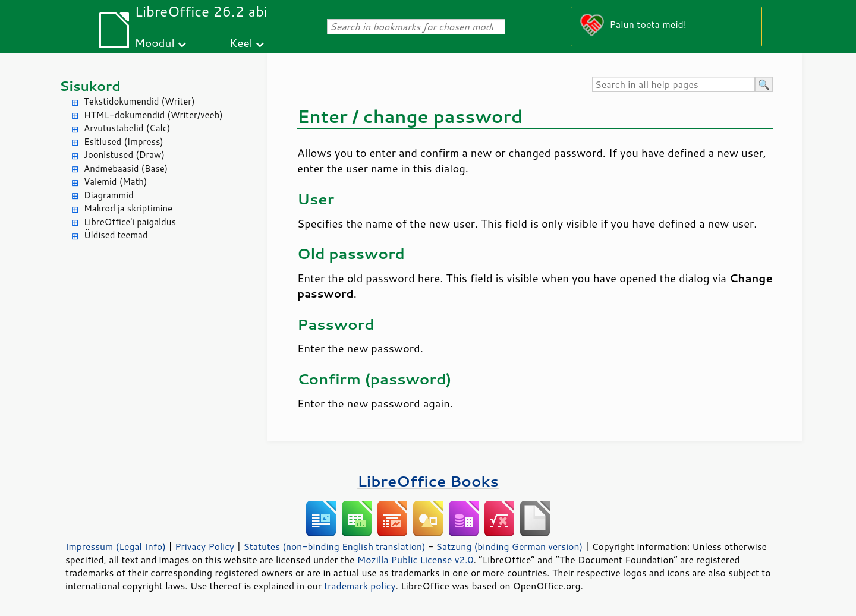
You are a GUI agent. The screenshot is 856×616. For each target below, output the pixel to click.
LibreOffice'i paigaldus (130, 222)
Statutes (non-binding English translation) (334, 546)
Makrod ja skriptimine (128, 208)
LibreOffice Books (428, 481)
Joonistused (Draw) (124, 155)
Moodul (155, 42)
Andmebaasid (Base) (126, 168)
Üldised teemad (116, 235)
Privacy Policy (204, 546)
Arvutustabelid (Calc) (127, 128)
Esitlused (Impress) (124, 142)
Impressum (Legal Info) (116, 546)
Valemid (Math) (116, 181)
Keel (241, 42)
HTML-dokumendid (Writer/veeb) (153, 115)
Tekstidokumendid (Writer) (139, 101)
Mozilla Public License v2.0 (416, 560)
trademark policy (360, 586)
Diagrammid (109, 195)
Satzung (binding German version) (510, 546)
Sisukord (90, 86)
